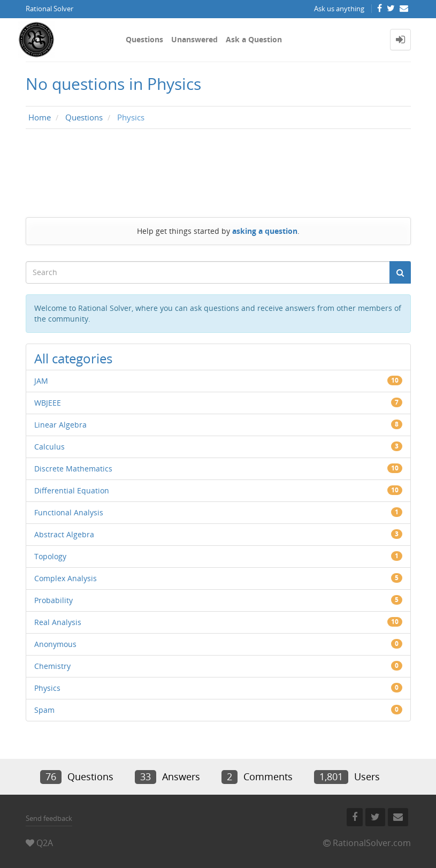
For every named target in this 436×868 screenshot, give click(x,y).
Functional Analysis (69, 512)
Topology (50, 556)
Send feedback (49, 818)
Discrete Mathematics (73, 469)
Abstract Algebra (64, 534)
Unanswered (194, 39)
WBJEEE (48, 403)
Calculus (49, 447)
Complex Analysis (66, 578)
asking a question (265, 231)
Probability (53, 600)
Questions (144, 39)
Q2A (45, 843)
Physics (47, 688)
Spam (44, 710)
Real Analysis (58, 622)
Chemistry (52, 666)
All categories (73, 358)
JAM (41, 381)
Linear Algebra (60, 425)
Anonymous (55, 644)
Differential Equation (72, 490)
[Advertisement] (218, 170)
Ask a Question (254, 39)
